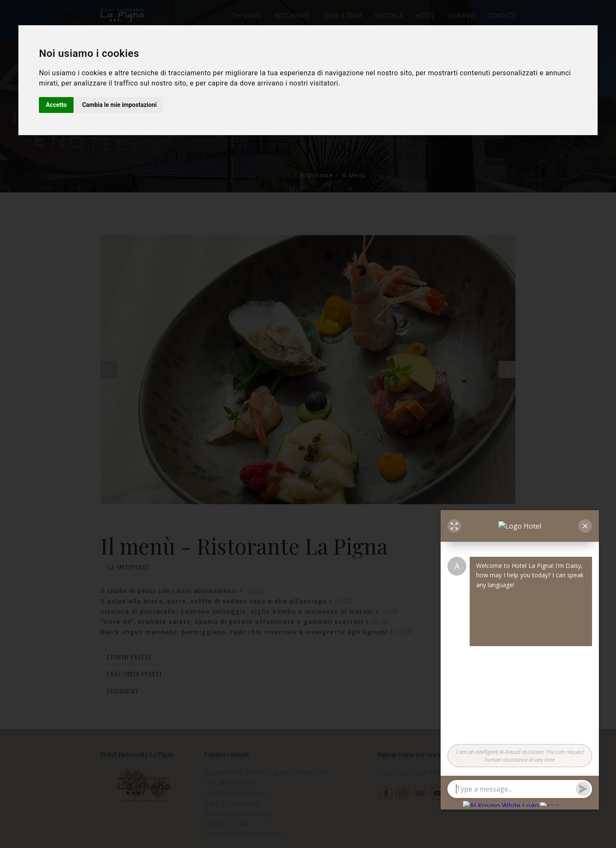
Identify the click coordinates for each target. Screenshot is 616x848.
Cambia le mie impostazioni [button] (119, 105)
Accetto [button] (56, 105)
